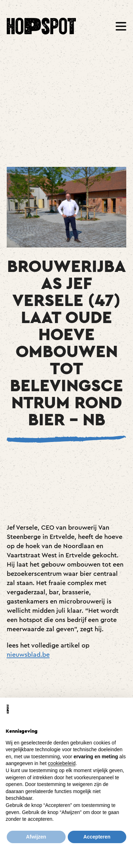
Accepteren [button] (97, 837)
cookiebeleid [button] (62, 763)
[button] (121, 26)
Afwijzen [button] (36, 837)
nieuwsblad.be (28, 655)
